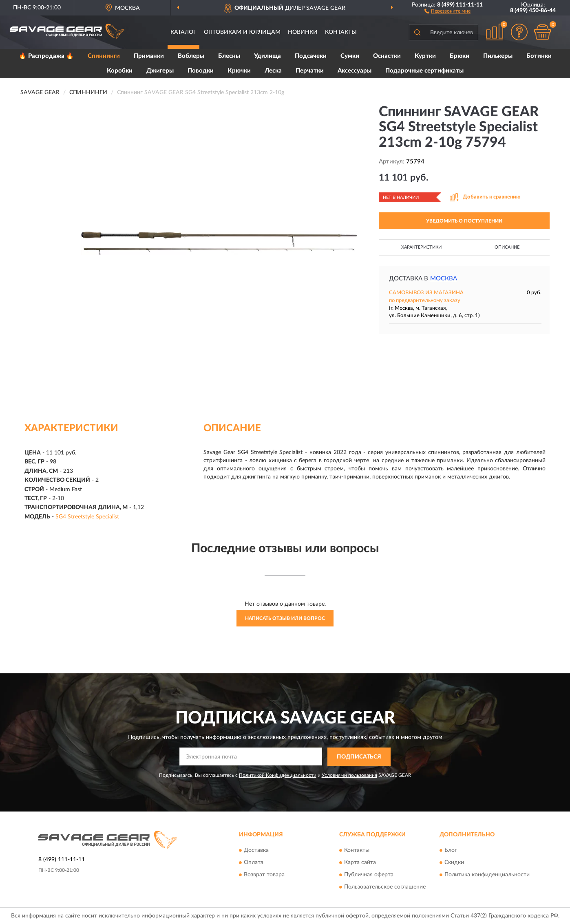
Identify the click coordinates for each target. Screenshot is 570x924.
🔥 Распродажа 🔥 (46, 56)
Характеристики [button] (421, 247)
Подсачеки (311, 56)
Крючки (239, 71)
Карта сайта (360, 863)
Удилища (267, 56)
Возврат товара (264, 875)
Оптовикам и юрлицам (242, 32)
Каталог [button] (183, 32)
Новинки (303, 32)
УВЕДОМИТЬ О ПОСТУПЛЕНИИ (464, 221)
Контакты (341, 32)
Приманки (149, 56)
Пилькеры (498, 56)
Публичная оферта (369, 875)
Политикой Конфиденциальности (278, 775)
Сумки (350, 56)
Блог (451, 851)
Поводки (201, 71)
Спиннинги (104, 56)
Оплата (254, 863)
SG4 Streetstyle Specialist (87, 517)
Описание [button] (507, 247)
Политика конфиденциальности (487, 875)
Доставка (256, 851)
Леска (273, 71)
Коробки (120, 71)
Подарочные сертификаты (424, 71)
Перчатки (310, 71)
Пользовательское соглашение (385, 887)
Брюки (460, 56)
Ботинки (539, 56)
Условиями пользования (349, 775)
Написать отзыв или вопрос (285, 618)
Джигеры (160, 71)
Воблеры (191, 56)
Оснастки (387, 56)
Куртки (425, 56)
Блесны (229, 56)
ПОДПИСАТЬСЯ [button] (359, 757)
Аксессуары (355, 71)
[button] (447, 11)
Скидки (454, 863)
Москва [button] (444, 279)
